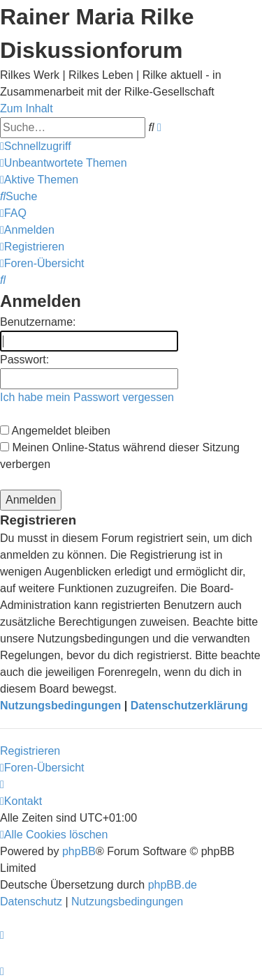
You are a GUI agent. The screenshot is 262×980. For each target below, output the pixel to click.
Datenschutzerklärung (189, 706)
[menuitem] (64, 163)
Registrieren (30, 751)
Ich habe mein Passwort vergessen (87, 397)
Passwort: (24, 360)
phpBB (79, 851)
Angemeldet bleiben (55, 431)
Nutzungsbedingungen (60, 706)
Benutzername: (38, 322)
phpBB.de (173, 885)
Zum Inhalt (27, 108)
